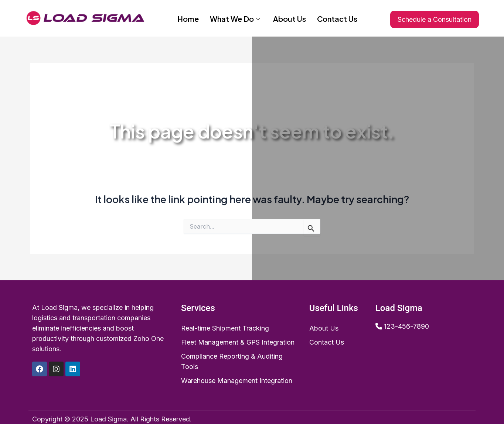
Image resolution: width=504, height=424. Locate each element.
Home (188, 18)
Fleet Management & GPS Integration (238, 342)
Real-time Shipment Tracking (225, 328)
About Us (290, 18)
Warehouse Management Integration (237, 381)
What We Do (236, 18)
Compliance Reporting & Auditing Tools (232, 361)
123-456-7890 (406, 326)
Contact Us (337, 18)
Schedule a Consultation (435, 19)
